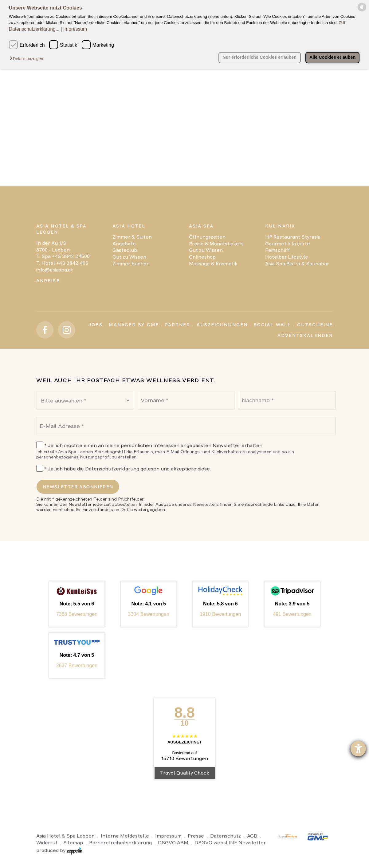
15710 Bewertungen (185, 758)
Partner (178, 325)
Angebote (124, 244)
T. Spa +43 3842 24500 (63, 256)
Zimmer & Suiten (132, 237)
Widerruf (47, 843)
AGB (252, 836)
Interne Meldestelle (125, 836)
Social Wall (272, 325)
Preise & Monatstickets (216, 244)
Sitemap (73, 843)
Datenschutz (226, 836)
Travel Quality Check (185, 773)
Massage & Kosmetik (213, 264)
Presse (196, 836)
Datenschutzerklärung (112, 469)
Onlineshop (202, 257)
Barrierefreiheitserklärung (120, 843)
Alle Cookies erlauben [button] (332, 57)
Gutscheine (315, 325)
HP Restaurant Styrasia (293, 237)
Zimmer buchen (131, 264)
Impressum (75, 29)
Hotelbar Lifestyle (287, 257)
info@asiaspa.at (55, 270)
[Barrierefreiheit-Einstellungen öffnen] (358, 749)
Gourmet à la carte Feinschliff (288, 247)
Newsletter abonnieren (78, 487)
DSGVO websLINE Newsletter (230, 843)
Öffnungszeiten (207, 237)
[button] (28, 59)
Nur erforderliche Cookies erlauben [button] (259, 57)
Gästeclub (125, 250)
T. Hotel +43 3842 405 (62, 263)
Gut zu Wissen (129, 257)
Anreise (48, 281)
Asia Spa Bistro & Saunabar (297, 264)
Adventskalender (305, 335)
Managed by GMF (134, 325)
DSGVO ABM (173, 843)
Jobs (96, 325)
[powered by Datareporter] (362, 10)
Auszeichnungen (222, 325)
